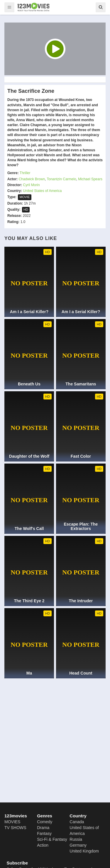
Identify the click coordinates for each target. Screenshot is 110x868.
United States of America (42, 191)
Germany (78, 845)
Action (43, 845)
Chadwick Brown (32, 179)
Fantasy (44, 833)
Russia (76, 839)
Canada (77, 822)
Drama (43, 828)
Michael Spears (90, 179)
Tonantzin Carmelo (62, 179)
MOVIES (12, 822)
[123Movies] (33, 7)
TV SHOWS (15, 828)
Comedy (45, 822)
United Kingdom (84, 851)
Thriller (25, 173)
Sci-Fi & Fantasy (52, 839)
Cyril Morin (31, 185)
